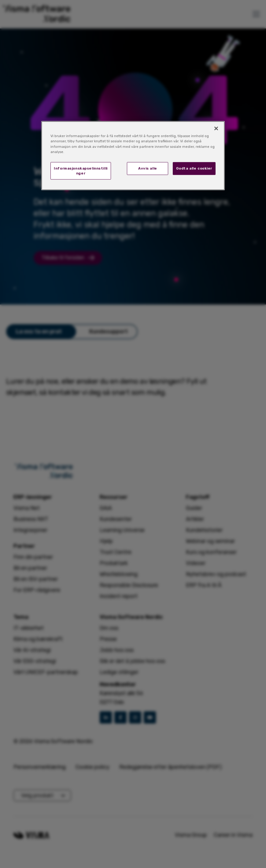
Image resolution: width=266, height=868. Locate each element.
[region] (133, 156)
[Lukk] (216, 129)
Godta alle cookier (194, 168)
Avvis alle (148, 168)
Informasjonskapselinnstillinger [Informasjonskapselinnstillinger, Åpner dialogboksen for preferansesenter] (81, 170)
